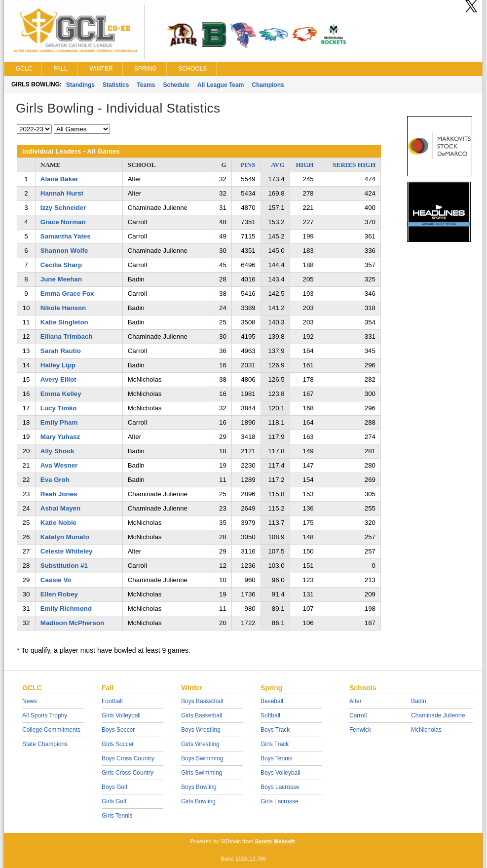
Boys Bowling (199, 787)
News (30, 701)
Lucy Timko (59, 408)
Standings (80, 85)
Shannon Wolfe (64, 251)
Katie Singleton (64, 322)
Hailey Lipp (58, 365)
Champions (268, 85)
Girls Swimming (202, 773)
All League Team (221, 85)
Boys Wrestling (201, 730)
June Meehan (61, 279)
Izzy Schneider (63, 208)
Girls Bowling (198, 801)
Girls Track (275, 744)
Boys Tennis (276, 758)
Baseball (272, 701)
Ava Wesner (59, 465)
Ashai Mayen (60, 508)
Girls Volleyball (121, 715)
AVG (278, 165)
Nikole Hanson (63, 308)
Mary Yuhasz (60, 437)
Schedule (176, 85)
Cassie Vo (56, 580)
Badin (419, 701)
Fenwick (360, 730)
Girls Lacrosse (280, 801)
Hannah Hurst (62, 193)
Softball (270, 715)
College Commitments (51, 730)
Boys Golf (114, 787)
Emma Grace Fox (67, 294)
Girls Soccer (118, 744)
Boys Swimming (202, 758)
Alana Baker (59, 179)
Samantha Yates (66, 236)
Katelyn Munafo (65, 537)
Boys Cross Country (128, 758)
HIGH (304, 165)
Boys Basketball (202, 701)
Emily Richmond (66, 609)
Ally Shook (57, 451)
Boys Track (275, 730)
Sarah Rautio (61, 351)
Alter (356, 701)
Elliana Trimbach (67, 336)
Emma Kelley (61, 394)
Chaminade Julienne (438, 715)
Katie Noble (58, 523)
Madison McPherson (72, 623)
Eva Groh (55, 480)
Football (112, 701)
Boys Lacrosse (280, 787)
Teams (146, 85)
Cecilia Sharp (61, 265)
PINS (248, 165)
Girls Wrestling (200, 744)
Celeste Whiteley (67, 551)
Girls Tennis (117, 816)
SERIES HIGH (354, 165)
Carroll (358, 715)
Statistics (116, 85)
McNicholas (426, 730)
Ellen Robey (59, 594)
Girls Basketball (202, 715)
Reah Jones (59, 494)
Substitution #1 (64, 566)
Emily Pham (59, 422)
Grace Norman (63, 222)
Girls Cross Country (128, 773)
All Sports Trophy (45, 715)
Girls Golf (114, 801)
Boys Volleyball (281, 773)
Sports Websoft (275, 841)
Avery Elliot (58, 379)
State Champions (45, 744)
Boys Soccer (118, 730)
